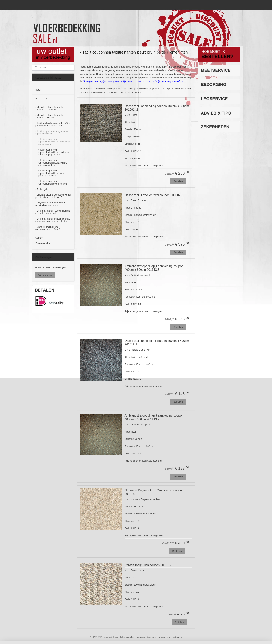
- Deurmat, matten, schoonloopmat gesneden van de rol (53, 212)
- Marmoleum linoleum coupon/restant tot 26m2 (48, 228)
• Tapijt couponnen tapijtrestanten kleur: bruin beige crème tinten (54, 142)
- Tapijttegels (42, 189)
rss (134, 637)
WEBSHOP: (41, 99)
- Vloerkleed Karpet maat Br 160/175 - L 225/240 (49, 108)
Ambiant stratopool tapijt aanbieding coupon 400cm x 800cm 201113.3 (154, 268)
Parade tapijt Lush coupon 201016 (148, 565)
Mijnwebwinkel (175, 637)
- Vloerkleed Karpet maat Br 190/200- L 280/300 (49, 116)
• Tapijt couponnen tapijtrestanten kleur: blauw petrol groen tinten (52, 173)
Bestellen (178, 181)
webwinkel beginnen (146, 637)
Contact (39, 238)
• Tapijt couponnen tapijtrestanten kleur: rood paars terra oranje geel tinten (54, 152)
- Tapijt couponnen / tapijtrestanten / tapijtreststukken (53, 132)
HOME (39, 90)
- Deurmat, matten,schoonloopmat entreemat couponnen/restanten (52, 220)
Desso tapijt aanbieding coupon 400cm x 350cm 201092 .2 (157, 108)
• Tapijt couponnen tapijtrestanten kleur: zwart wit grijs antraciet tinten (53, 163)
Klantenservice (43, 243)
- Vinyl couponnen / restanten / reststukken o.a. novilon (51, 204)
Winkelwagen (45, 275)
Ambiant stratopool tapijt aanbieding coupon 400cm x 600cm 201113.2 (154, 417)
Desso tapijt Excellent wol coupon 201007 (153, 195)
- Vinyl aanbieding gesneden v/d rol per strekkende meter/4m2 (53, 196)
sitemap (127, 637)
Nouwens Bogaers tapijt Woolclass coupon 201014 (153, 492)
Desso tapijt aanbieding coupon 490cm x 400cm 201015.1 (157, 343)
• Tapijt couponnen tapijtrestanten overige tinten (53, 182)
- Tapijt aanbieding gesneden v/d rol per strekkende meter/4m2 (53, 124)
